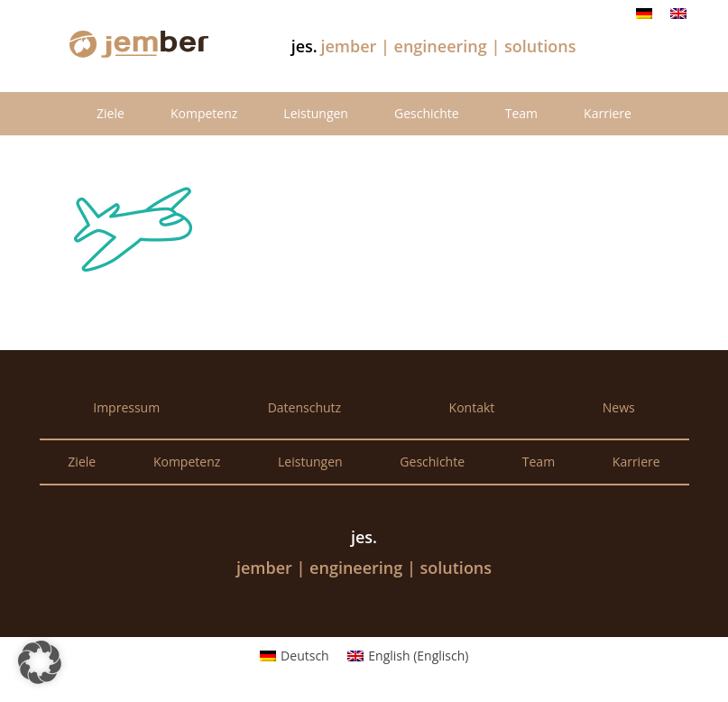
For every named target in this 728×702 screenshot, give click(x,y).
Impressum (126, 407)
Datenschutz (304, 407)
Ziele (111, 113)
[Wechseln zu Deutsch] (644, 13)
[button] (40, 662)
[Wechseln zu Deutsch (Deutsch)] (295, 656)
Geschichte (427, 113)
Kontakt (472, 407)
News (619, 407)
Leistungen (316, 113)
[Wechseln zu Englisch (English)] (408, 656)
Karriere (608, 113)
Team (521, 113)
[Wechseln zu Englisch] (678, 13)
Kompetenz (204, 113)
